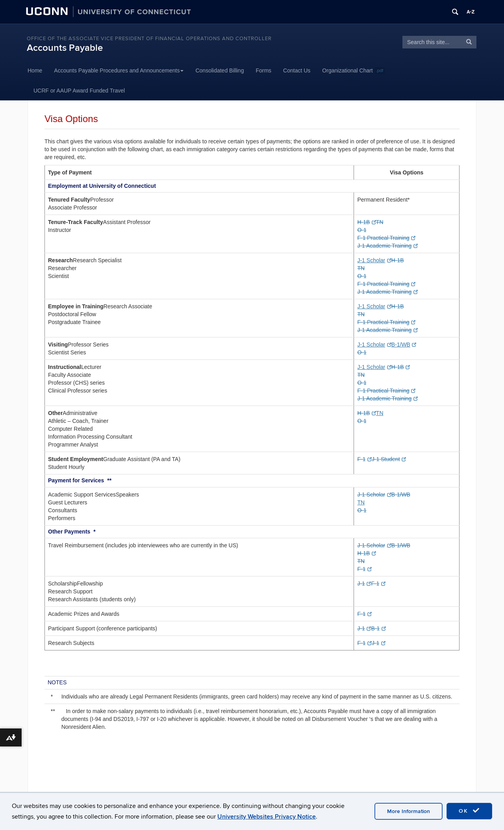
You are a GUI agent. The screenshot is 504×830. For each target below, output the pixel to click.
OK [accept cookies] (469, 811)
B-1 (378, 628)
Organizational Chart (353, 71)
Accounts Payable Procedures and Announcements (119, 70)
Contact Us (297, 70)
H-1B (366, 222)
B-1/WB (404, 345)
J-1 (364, 584)
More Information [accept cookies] (409, 811)
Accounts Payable (65, 48)
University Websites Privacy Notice (267, 817)
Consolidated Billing (220, 70)
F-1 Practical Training (386, 238)
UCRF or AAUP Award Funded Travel (79, 91)
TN (380, 222)
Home (35, 70)
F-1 (364, 459)
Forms (263, 70)
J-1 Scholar (374, 260)
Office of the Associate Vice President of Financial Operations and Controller (149, 39)
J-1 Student (389, 459)
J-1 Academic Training (387, 246)
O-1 (362, 230)
